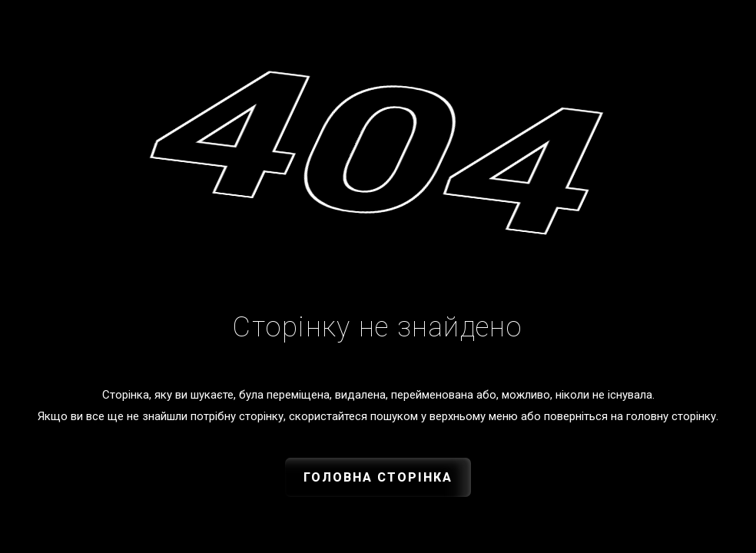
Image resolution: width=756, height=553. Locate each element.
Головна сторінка (378, 477)
